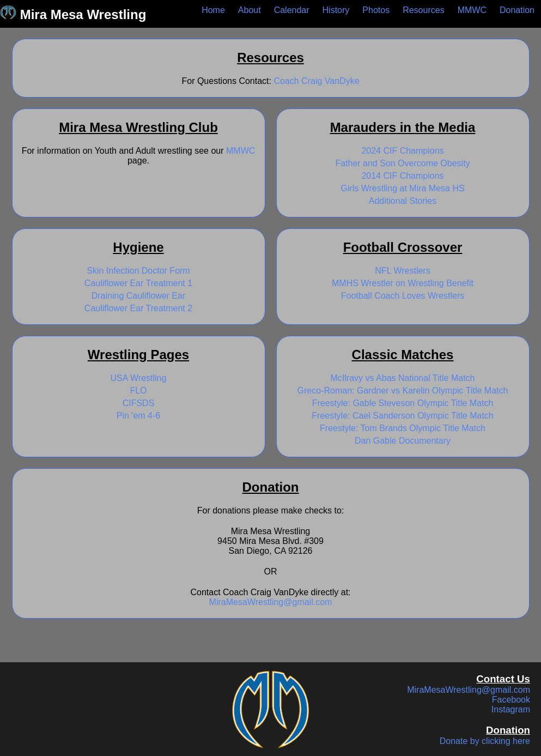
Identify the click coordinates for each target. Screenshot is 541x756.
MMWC (472, 10)
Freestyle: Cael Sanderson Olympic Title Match (402, 416)
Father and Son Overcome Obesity (402, 163)
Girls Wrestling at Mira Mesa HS (402, 188)
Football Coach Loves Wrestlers (403, 296)
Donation (517, 10)
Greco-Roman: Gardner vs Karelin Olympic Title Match (403, 391)
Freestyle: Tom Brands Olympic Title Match (403, 428)
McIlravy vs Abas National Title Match (403, 378)
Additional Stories (403, 201)
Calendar (292, 10)
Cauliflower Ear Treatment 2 (138, 308)
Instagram (511, 709)
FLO (138, 391)
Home (213, 10)
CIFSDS (139, 403)
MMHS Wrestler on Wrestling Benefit (403, 283)
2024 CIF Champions (402, 151)
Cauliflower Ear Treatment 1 (138, 283)
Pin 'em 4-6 (138, 416)
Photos (376, 10)
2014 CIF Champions (402, 176)
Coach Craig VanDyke (316, 81)
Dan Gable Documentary (403, 441)
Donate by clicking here (485, 741)
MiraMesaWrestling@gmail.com (271, 602)
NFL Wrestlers (402, 271)
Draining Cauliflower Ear (139, 296)
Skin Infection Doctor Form (138, 271)
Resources (423, 10)
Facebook (511, 700)
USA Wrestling (139, 378)
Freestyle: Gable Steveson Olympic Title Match (403, 403)
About (250, 10)
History (336, 10)
